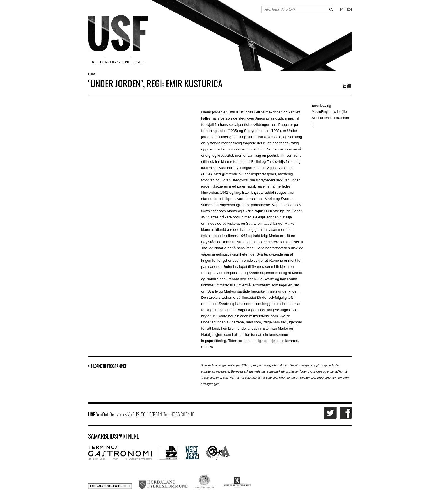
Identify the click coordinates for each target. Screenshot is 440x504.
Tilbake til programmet (109, 366)
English (346, 9)
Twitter (344, 86)
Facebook (350, 86)
